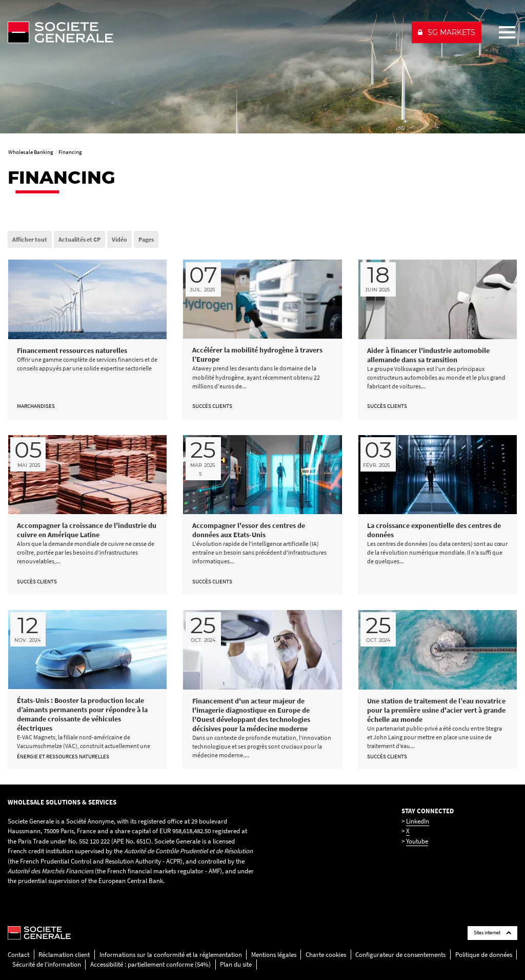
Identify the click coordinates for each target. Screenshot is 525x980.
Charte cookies (326, 955)
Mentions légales (274, 955)
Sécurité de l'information (47, 964)
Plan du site (236, 964)
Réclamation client (64, 955)
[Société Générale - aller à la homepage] (205, 32)
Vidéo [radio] (119, 239)
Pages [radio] (146, 239)
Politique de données (484, 955)
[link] (87, 339)
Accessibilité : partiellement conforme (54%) (150, 964)
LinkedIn (418, 821)
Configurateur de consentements (400, 955)
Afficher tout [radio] (30, 239)
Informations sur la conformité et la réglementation (171, 955)
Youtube (417, 841)
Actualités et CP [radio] (79, 239)
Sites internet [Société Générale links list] (492, 933)
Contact (18, 955)
